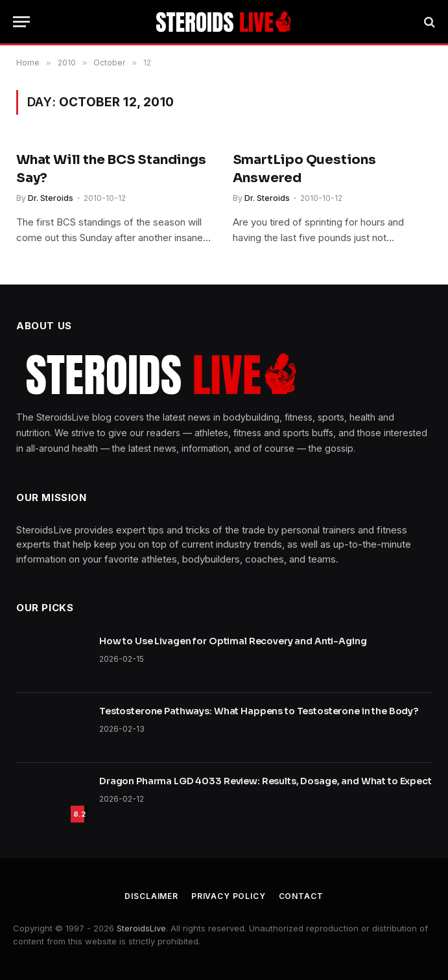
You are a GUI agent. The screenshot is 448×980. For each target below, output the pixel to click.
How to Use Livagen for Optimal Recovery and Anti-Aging (233, 641)
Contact (301, 896)
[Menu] (21, 22)
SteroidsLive (141, 928)
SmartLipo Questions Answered (304, 169)
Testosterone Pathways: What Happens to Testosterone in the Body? (259, 711)
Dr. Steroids (51, 198)
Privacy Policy (229, 896)
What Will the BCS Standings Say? (111, 169)
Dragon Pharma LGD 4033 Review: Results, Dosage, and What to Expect (265, 781)
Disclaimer (151, 896)
